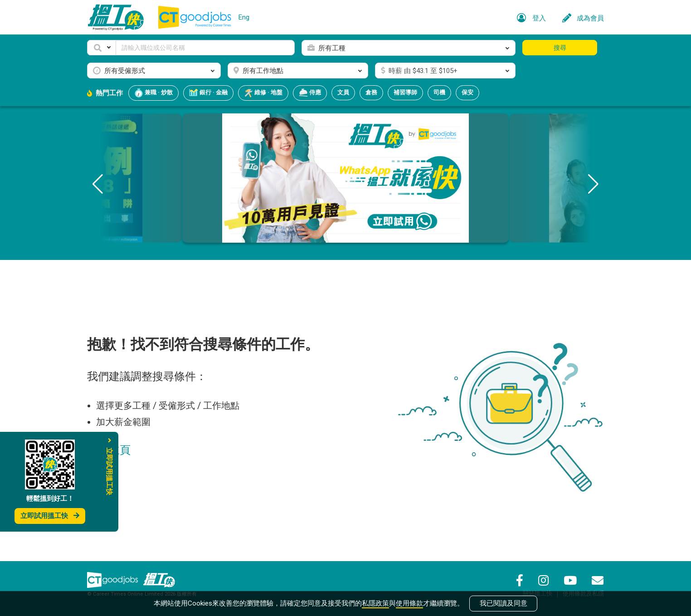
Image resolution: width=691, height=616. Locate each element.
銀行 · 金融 (208, 93)
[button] (102, 48)
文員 (343, 92)
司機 (439, 92)
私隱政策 (375, 603)
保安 (467, 92)
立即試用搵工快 (50, 516)
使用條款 (409, 603)
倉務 (371, 92)
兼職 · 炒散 (153, 93)
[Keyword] (205, 48)
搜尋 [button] (560, 48)
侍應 (310, 93)
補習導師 (405, 92)
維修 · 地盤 (263, 93)
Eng (244, 17)
